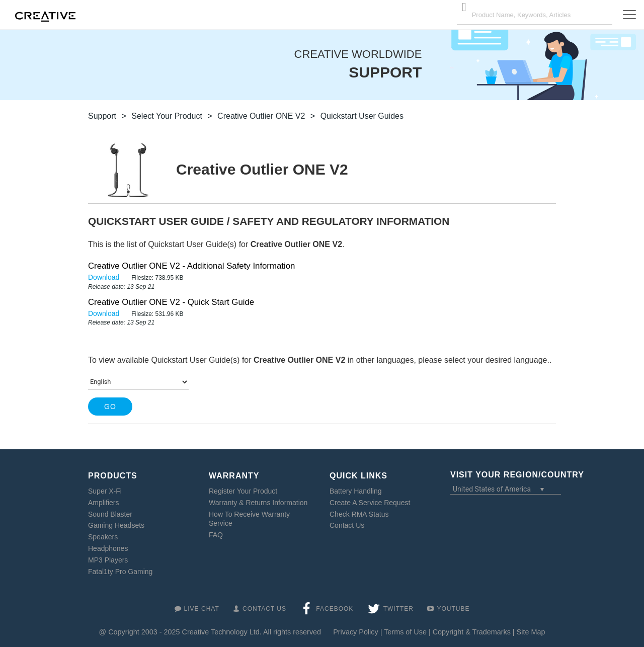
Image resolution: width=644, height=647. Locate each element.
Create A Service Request (370, 503)
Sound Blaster (110, 514)
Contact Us (347, 525)
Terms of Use (405, 632)
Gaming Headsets (116, 525)
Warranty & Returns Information (258, 503)
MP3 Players (108, 560)
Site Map (531, 632)
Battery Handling (356, 491)
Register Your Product (243, 491)
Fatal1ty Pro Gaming (120, 572)
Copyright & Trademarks (472, 632)
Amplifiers (103, 503)
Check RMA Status (359, 514)
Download (105, 277)
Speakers (103, 537)
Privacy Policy (356, 632)
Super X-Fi (105, 491)
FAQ (216, 535)
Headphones (108, 548)
